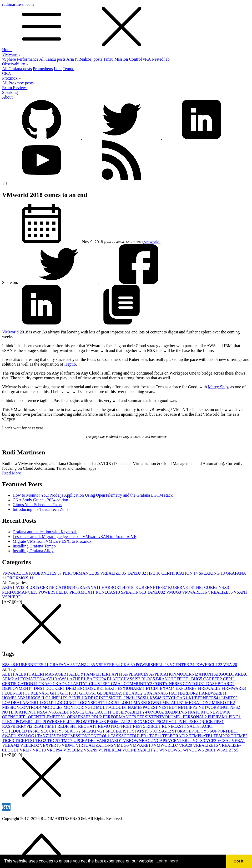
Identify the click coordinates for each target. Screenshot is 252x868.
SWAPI (10, 736)
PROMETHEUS (91, 722)
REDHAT (88, 726)
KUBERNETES (46, 573)
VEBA (238, 741)
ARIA (9, 587)
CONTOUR (195, 684)
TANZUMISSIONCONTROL (84, 736)
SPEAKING (212, 573)
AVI (20, 587)
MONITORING (80, 707)
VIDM (69, 745)
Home (7, 50)
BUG (197, 679)
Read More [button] (12, 473)
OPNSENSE (79, 717)
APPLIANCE (136, 674)
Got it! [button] (239, 861)
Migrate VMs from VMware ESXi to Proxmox (52, 541)
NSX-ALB (59, 712)
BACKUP (97, 679)
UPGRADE (85, 741)
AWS (64, 679)
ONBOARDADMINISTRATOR (177, 712)
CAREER (213, 679)
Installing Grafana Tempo (34, 546)
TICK (9, 741)
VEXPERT (51, 745)
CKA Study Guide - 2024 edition (40, 500)
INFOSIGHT (112, 698)
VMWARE (16, 573)
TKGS (54, 741)
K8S (9, 665)
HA (173, 693)
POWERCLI (209, 665)
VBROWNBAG (138, 741)
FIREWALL (210, 688)
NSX (224, 587)
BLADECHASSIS (124, 679)
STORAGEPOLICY (191, 731)
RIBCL (154, 726)
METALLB (174, 703)
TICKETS (25, 741)
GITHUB (70, 693)
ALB (9, 674)
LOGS (113, 703)
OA (90, 712)
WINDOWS (171, 750)
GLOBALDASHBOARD (120, 693)
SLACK (73, 731)
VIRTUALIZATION (95, 745)
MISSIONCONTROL (22, 707)
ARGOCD (225, 674)
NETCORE (207, 587)
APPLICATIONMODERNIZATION (182, 674)
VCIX (199, 741)
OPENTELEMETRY (47, 717)
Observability (15, 64)
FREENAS (39, 693)
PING (235, 717)
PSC (161, 722)
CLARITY (78, 684)
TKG (41, 741)
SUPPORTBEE (224, 731)
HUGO (34, 698)
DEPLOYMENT (18, 688)
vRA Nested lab (156, 59)
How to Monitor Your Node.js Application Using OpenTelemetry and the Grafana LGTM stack (93, 495)
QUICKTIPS (212, 722)
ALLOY (78, 674)
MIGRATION (199, 703)
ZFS (234, 750)
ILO (46, 698)
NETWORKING (214, 707)
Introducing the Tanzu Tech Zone (41, 509)
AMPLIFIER (99, 674)
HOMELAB (14, 698)
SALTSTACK (200, 726)
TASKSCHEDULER (130, 736)
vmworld (152, 242)
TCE (156, 736)
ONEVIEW (218, 712)
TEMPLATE (201, 736)
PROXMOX (20, 578)
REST (140, 726)
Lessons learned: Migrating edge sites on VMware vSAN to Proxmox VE (74, 537)
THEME (239, 736)
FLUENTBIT (15, 693)
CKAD (60, 684)
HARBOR (112, 587)
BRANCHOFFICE (174, 679)
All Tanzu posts (52, 59)
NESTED (168, 707)
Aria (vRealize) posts (84, 59)
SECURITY (53, 731)
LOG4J (47, 703)
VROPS (55, 750)
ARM (8, 679)
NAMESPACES (143, 707)
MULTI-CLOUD (112, 707)
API (117, 674)
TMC (67, 741)
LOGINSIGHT (92, 703)
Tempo (68, 69)
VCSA (224, 741)
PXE (194, 722)
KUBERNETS (182, 587)
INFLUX (62, 698)
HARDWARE (213, 693)
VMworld (10, 332)
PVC (172, 722)
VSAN (240, 592)
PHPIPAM (218, 717)
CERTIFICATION (180, 573)
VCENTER (183, 665)
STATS (141, 731)
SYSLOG (28, 736)
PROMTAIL (119, 722)
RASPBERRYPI (18, 726)
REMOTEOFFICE (115, 726)
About (7, 97)
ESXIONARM (132, 688)
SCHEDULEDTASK (22, 731)
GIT (55, 693)
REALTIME (45, 726)
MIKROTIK (223, 703)
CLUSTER (100, 684)
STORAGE (161, 731)
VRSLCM (74, 750)
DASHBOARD (220, 684)
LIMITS (229, 698)
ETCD (153, 688)
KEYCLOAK (175, 698)
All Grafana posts (17, 69)
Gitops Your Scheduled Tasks (37, 505)
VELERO (30, 745)
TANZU (137, 573)
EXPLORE (187, 688)
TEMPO (222, 736)
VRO (40, 750)
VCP (212, 741)
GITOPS (88, 693)
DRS (71, 688)
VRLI (26, 750)
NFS (235, 707)
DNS (39, 688)
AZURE (78, 679)
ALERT (24, 674)
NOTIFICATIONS (19, 712)
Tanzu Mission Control (122, 59)
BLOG (33, 587)
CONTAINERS (168, 684)
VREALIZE (113, 573)
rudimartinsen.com (126, 25)
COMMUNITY (138, 684)
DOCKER (56, 688)
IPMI (130, 698)
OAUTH (104, 712)
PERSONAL (195, 717)
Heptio (70, 364)
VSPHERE (12, 597)
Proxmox (12, 78)
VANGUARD (110, 741)
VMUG (174, 592)
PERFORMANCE (82, 573)
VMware (11, 54)
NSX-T (77, 712)
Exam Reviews (15, 88)
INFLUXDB (86, 698)
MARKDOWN (148, 703)
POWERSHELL (54, 592)
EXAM (168, 688)
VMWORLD (166, 745)
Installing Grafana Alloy (33, 551)
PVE (183, 722)
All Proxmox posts (18, 83)
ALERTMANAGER (50, 674)
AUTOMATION (30, 679)
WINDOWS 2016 (200, 750)
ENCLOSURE (91, 688)
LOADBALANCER (21, 703)
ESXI (112, 688)
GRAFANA (89, 587)
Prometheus (43, 69)
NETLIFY (188, 707)
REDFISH (68, 726)
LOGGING (66, 703)
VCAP (161, 741)
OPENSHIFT (15, 717)
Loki (58, 69)
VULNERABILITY (141, 750)
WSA (223, 750)
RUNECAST (108, 592)
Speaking (10, 92)
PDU (97, 717)
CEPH (230, 679)
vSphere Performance (20, 59)
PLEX (9, 722)
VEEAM (11, 745)
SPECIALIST (119, 731)
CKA (7, 73)
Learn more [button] (167, 861)
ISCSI (143, 698)
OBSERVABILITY (130, 712)
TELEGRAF (175, 736)
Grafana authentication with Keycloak (45, 532)
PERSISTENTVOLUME (160, 717)
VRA (230, 665)
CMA (117, 684)
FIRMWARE (234, 688)
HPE (154, 573)
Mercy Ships (219, 387)
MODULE (53, 707)
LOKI (127, 703)
